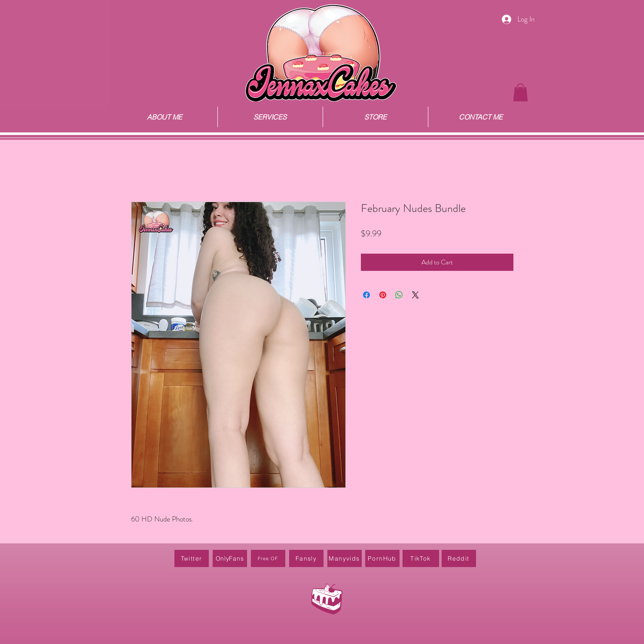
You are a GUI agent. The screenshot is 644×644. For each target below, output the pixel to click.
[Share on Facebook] (366, 295)
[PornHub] (382, 558)
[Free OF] (268, 558)
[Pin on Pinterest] (383, 295)
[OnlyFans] (230, 558)
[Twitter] (192, 558)
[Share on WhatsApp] (399, 295)
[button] (520, 92)
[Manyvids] (345, 558)
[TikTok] (421, 558)
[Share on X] (415, 295)
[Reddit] (459, 558)
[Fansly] (306, 558)
